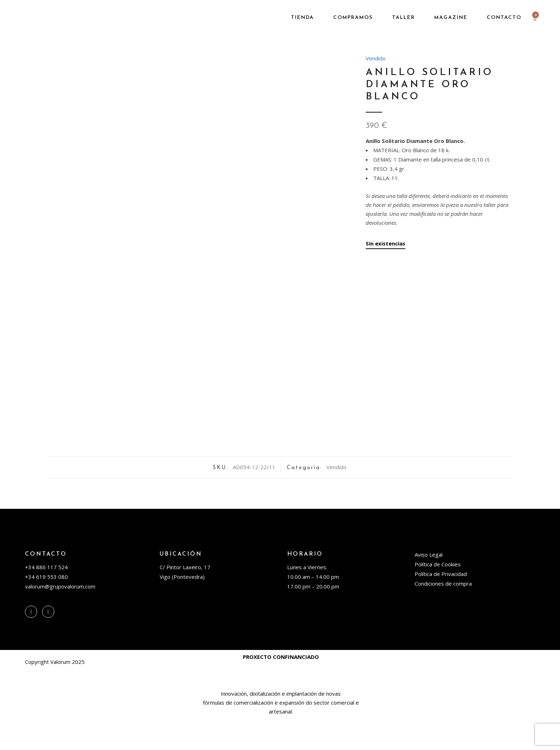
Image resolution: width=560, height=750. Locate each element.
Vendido (376, 58)
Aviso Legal (429, 585)
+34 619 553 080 (46, 607)
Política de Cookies (438, 595)
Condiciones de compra (443, 614)
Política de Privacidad (441, 605)
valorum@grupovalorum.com (60, 617)
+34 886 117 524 (46, 598)
